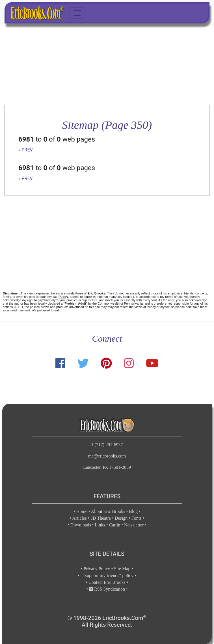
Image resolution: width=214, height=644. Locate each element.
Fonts (137, 518)
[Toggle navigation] (77, 13)
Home (82, 511)
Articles (80, 518)
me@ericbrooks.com (107, 456)
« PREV (26, 150)
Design (121, 518)
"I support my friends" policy (107, 575)
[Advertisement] (107, 65)
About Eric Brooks (108, 511)
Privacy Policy (97, 569)
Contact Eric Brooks (107, 582)
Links (100, 525)
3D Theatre (101, 518)
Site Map (122, 569)
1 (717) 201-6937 (107, 445)
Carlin (114, 525)
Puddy (63, 297)
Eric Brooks (97, 293)
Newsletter (134, 525)
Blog (133, 511)
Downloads (81, 525)
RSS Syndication (107, 589)
